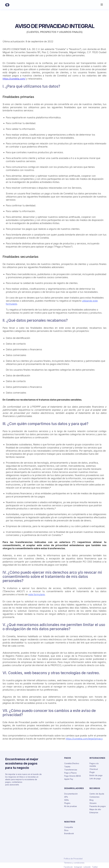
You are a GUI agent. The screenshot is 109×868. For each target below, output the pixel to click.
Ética (66, 830)
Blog (91, 800)
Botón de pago (96, 775)
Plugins (67, 803)
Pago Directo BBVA (73, 776)
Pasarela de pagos (98, 806)
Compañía (69, 827)
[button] (102, 5)
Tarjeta (67, 767)
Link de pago (95, 779)
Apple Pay (69, 779)
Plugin (92, 772)
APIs (66, 797)
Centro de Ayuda (97, 794)
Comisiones (94, 797)
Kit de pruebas (71, 806)
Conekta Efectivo (72, 763)
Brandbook (69, 833)
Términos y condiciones (74, 863)
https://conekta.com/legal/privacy (84, 739)
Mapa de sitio (95, 809)
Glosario (93, 803)
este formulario (37, 594)
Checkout (94, 769)
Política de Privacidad (73, 859)
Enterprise (94, 812)
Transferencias (71, 770)
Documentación (71, 794)
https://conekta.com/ (14, 79)
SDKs (67, 800)
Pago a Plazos (70, 773)
